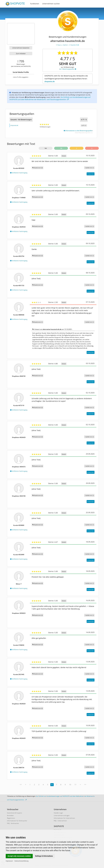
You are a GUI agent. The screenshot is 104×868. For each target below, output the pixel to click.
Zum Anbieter (21, 54)
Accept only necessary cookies (19, 856)
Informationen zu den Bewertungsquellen (78, 131)
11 (75, 785)
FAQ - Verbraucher (13, 823)
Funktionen (35, 4)
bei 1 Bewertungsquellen (68, 69)
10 (70, 785)
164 (46, 148)
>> (85, 785)
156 (61, 148)
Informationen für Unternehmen (64, 818)
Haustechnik (74, 45)
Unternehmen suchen (51, 4)
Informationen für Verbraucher (17, 821)
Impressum (9, 861)
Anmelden (10, 815)
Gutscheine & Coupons (15, 813)
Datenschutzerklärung (21, 861)
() (89, 168)
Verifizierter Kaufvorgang (19, 173)
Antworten (91, 174)
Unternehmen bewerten (21, 48)
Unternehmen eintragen (62, 815)
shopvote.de (50, 81)
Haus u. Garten (62, 45)
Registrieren (11, 818)
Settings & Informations (44, 856)
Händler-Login (58, 813)
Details (64, 156)
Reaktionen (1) (37, 322)
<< (21, 785)
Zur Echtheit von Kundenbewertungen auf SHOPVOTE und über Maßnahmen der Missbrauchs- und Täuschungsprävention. (50, 98)
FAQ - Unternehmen (60, 821)
